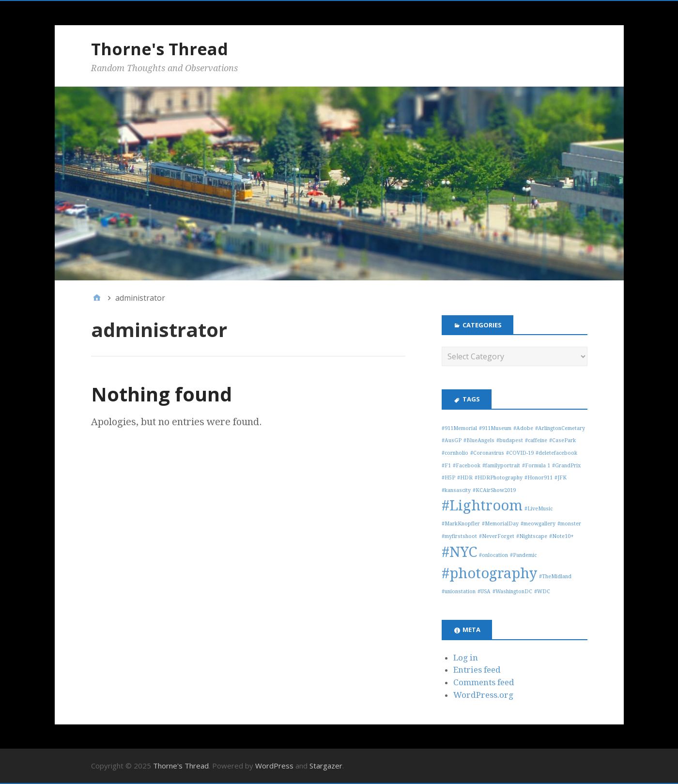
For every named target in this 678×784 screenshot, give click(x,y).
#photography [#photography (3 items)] (489, 573)
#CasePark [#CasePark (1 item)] (562, 440)
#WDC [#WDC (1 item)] (542, 592)
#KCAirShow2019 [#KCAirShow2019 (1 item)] (494, 490)
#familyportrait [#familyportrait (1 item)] (501, 466)
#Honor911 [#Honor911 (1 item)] (539, 478)
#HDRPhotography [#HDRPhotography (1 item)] (499, 478)
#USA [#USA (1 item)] (484, 592)
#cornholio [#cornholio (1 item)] (455, 453)
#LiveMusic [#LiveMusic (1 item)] (539, 509)
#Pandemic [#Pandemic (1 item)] (523, 555)
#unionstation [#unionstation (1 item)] (459, 592)
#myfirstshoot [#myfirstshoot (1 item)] (459, 536)
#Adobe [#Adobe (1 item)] (523, 428)
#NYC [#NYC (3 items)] (459, 552)
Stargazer (326, 766)
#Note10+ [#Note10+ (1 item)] (562, 536)
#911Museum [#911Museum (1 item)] (495, 428)
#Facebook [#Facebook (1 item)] (467, 466)
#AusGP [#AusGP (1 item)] (452, 440)
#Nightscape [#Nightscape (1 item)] (532, 536)
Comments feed (484, 682)
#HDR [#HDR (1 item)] (465, 478)
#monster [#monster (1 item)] (569, 524)
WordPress (274, 766)
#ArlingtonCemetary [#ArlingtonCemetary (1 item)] (560, 428)
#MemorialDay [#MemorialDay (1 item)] (500, 524)
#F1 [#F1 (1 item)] (446, 466)
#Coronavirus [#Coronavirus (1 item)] (487, 453)
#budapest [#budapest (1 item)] (510, 440)
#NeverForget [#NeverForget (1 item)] (497, 536)
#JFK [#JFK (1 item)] (561, 478)
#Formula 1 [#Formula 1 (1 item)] (536, 466)
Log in (466, 658)
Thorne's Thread (160, 49)
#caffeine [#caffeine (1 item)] (536, 440)
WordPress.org (483, 695)
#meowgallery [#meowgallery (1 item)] (538, 524)
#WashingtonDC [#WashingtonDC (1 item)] (512, 592)
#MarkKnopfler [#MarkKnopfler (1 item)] (461, 524)
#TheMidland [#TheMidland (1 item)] (555, 576)
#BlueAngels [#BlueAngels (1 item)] (479, 440)
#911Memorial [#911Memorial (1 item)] (459, 428)
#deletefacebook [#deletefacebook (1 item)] (556, 453)
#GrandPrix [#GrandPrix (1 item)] (566, 466)
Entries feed (477, 670)
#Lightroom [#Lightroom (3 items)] (482, 506)
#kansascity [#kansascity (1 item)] (456, 490)
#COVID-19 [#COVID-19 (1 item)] (520, 453)
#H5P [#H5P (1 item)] (448, 478)
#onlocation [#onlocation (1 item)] (493, 555)
